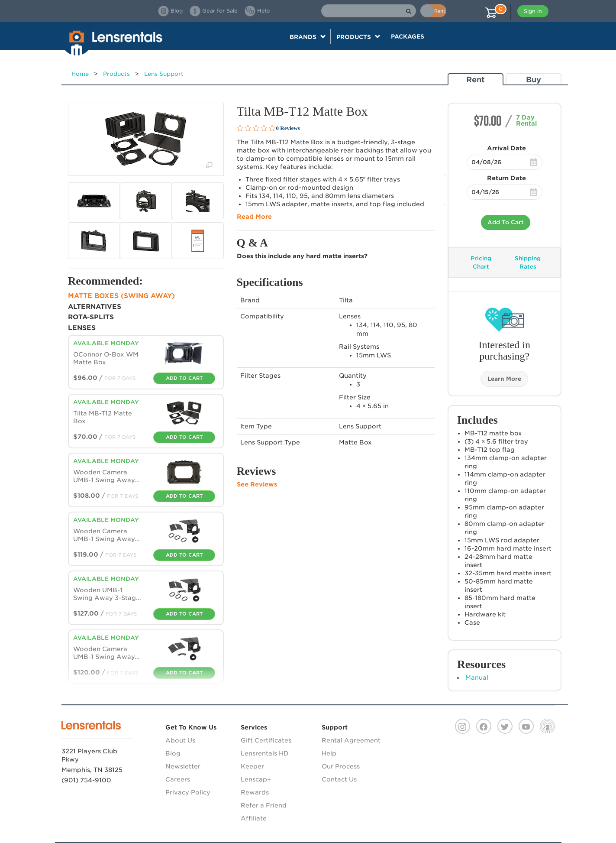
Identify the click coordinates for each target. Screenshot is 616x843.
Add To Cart (506, 222)
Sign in (533, 11)
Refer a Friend (264, 805)
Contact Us (339, 779)
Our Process (341, 766)
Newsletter (183, 766)
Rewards (255, 792)
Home (80, 74)
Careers (178, 779)
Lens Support (164, 74)
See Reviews (257, 484)
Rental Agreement (351, 740)
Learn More (504, 379)
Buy (534, 79)
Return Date (506, 178)
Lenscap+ (256, 779)
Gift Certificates (266, 740)
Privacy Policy (188, 792)
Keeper (252, 766)
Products (116, 74)
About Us (180, 740)
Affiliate (254, 818)
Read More (254, 217)
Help (329, 753)
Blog (173, 753)
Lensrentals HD (265, 753)
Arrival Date (506, 148)
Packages (408, 36)
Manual (477, 678)
